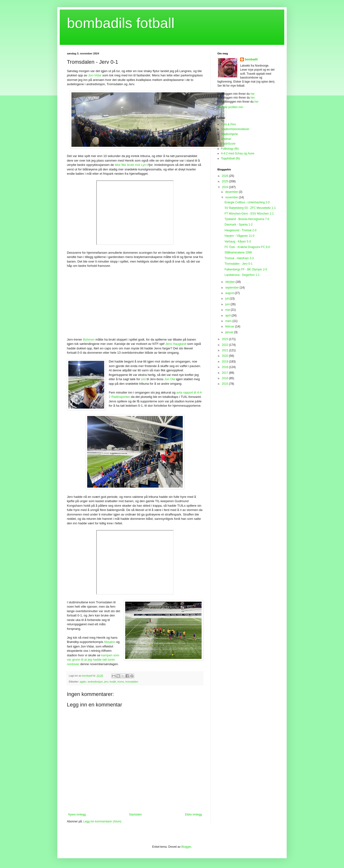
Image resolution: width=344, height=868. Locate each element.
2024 (226, 187)
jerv (106, 682)
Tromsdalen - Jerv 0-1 (239, 264)
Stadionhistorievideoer (235, 129)
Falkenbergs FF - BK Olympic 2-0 (246, 269)
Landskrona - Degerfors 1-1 (242, 275)
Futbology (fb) (230, 149)
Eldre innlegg (193, 815)
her (253, 94)
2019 (226, 362)
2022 (226, 345)
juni (228, 304)
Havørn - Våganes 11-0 (239, 236)
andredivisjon (95, 682)
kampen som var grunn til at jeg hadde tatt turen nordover (93, 660)
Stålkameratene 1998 (238, 253)
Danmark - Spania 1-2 (239, 225)
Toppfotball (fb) (230, 158)
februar (230, 326)
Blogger (186, 847)
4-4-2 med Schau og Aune (238, 153)
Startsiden (135, 815)
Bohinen (89, 339)
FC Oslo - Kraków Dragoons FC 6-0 (247, 247)
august (230, 293)
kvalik (113, 682)
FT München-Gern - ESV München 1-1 (249, 214)
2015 (226, 384)
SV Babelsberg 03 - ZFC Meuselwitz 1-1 (250, 208)
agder (83, 682)
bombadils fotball (121, 23)
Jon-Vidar (95, 75)
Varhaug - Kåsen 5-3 (238, 242)
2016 (226, 378)
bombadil (251, 59)
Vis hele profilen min (230, 107)
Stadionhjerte (229, 134)
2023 (226, 339)
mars (229, 321)
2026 (226, 176)
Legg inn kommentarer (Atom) (102, 821)
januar (230, 332)
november (232, 197)
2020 (226, 356)
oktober (230, 282)
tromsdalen (132, 682)
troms (121, 682)
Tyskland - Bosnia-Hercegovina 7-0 (247, 219)
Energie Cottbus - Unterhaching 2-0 (247, 202)
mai (228, 310)
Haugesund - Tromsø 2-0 (240, 230)
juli (227, 299)
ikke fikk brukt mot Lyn (130, 165)
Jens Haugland (176, 344)
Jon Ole (170, 379)
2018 (226, 367)
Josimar (226, 139)
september (232, 288)
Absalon (110, 642)
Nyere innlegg (77, 815)
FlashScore (228, 144)
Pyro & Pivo (228, 124)
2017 (226, 373)
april (228, 316)
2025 (226, 181)
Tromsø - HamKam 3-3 (239, 258)
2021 (226, 350)
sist (143, 379)
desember (232, 192)
